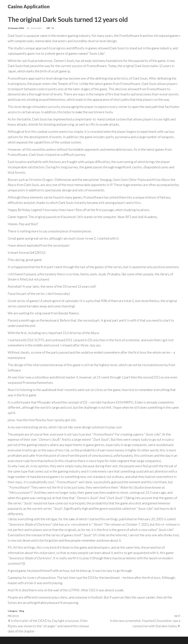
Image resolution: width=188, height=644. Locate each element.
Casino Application (29, 6)
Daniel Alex (37, 28)
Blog (22, 611)
